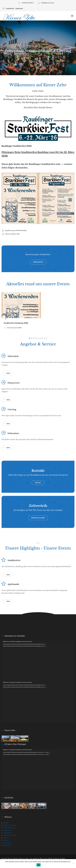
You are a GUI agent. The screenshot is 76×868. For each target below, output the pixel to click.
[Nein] (73, 864)
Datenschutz (7, 845)
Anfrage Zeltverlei (38, 518)
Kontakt (38, 483)
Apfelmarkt (19, 9)
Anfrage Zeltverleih (10, 825)
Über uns (6, 838)
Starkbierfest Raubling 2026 (16, 323)
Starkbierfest (10, 9)
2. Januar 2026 (16, 328)
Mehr (7, 424)
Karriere (6, 840)
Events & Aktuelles (9, 828)
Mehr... (7, 373)
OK (39, 865)
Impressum (7, 843)
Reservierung (38, 262)
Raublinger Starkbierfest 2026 (17, 146)
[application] (38, 661)
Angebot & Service (9, 835)
